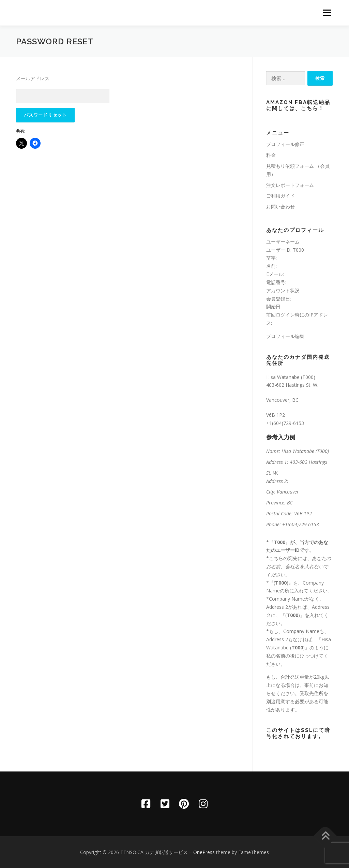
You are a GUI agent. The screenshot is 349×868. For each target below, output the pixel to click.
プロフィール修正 (285, 144)
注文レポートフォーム (290, 185)
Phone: (274, 524)
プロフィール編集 (285, 336)
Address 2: (277, 481)
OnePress (204, 852)
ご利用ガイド (280, 196)
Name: (273, 451)
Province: (276, 503)
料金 (271, 155)
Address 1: (277, 462)
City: (271, 492)
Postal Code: (279, 513)
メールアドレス (33, 78)
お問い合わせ (280, 207)
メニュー (327, 13)
